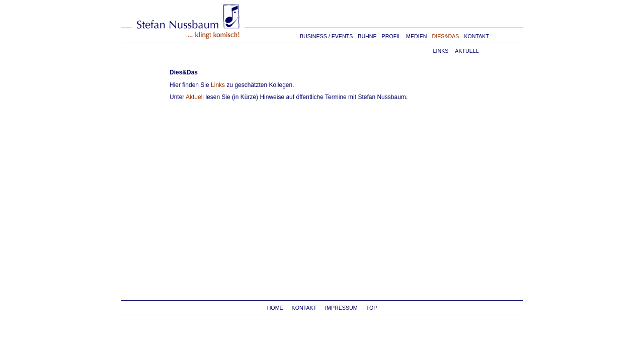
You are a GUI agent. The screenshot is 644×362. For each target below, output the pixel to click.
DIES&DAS (446, 36)
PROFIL (392, 36)
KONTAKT (476, 36)
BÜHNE (367, 36)
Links (218, 85)
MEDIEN (416, 36)
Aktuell (195, 97)
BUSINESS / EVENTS (326, 36)
